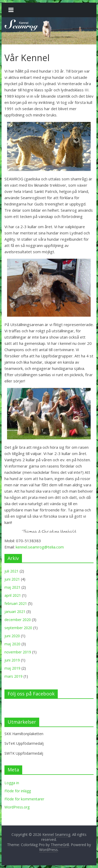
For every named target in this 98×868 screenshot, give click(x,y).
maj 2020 (12, 644)
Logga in (12, 783)
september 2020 (18, 628)
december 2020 (18, 620)
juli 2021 (11, 571)
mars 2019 (13, 676)
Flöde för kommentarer (24, 799)
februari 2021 (16, 603)
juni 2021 (12, 579)
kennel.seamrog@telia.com (40, 547)
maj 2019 (12, 668)
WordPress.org (17, 807)
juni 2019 (12, 660)
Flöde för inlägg (18, 791)
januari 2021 (15, 612)
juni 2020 (12, 636)
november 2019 (18, 652)
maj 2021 (12, 587)
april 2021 (13, 595)
